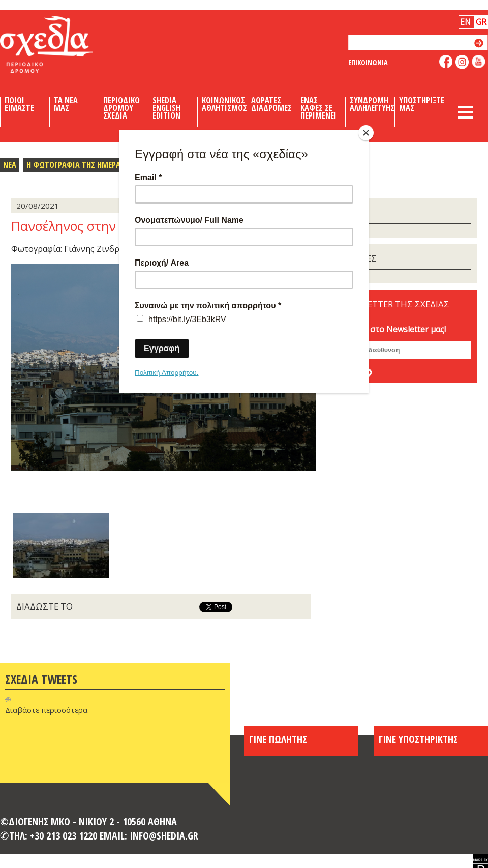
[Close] (366, 133)
